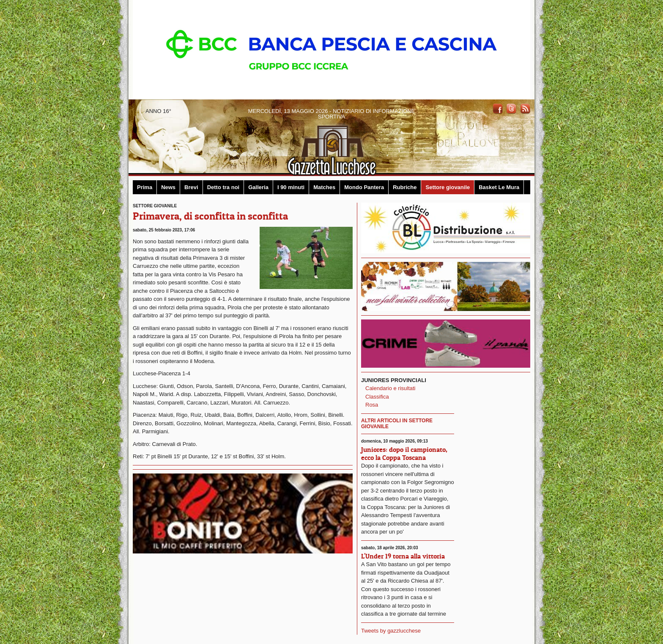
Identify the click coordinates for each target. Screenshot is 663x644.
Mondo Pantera (364, 187)
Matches (324, 187)
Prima (145, 187)
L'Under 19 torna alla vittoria (403, 556)
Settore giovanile (448, 187)
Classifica (377, 397)
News (168, 187)
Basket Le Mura (499, 187)
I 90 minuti (291, 187)
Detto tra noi (223, 187)
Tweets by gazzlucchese (391, 631)
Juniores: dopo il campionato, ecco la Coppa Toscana (404, 453)
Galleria (258, 187)
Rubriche (405, 187)
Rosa (372, 405)
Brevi (191, 187)
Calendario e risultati (390, 388)
